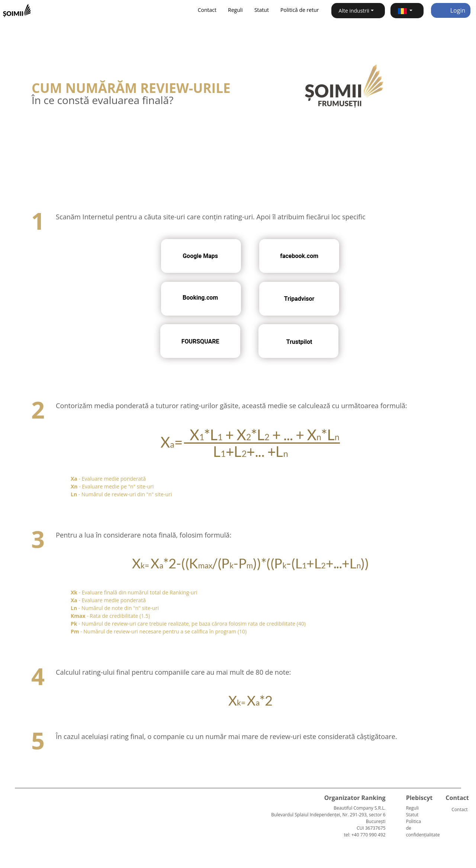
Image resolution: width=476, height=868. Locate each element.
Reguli (235, 10)
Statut (262, 10)
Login (451, 10)
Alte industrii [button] (354, 11)
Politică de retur (300, 10)
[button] (407, 11)
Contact (207, 10)
